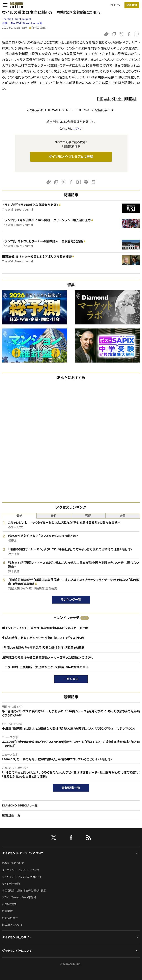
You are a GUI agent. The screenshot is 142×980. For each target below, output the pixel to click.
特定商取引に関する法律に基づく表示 (24, 891)
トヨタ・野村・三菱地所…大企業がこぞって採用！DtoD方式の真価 (45, 667)
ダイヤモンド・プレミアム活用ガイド (22, 877)
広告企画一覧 (11, 815)
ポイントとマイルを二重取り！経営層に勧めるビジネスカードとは (45, 628)
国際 (5, 23)
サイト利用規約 (11, 884)
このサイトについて (13, 863)
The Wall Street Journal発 (26, 23)
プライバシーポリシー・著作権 (19, 897)
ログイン (115, 5)
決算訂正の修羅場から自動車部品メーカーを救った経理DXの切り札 (48, 657)
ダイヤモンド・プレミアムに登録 (71, 157)
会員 (123, 516)
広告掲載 (7, 911)
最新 (19, 516)
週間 (88, 516)
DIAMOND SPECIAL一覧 (20, 805)
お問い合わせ (10, 918)
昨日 (54, 516)
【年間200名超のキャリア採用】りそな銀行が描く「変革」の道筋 (43, 648)
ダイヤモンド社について (17, 951)
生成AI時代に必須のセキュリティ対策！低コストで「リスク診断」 (44, 638)
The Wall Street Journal (16, 19)
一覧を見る (71, 679)
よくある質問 (9, 904)
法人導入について (12, 925)
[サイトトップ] (15, 5)
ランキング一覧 (71, 600)
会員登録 (132, 5)
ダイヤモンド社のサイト (17, 937)
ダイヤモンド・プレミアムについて (21, 870)
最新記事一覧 (71, 788)
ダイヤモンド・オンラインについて (23, 853)
